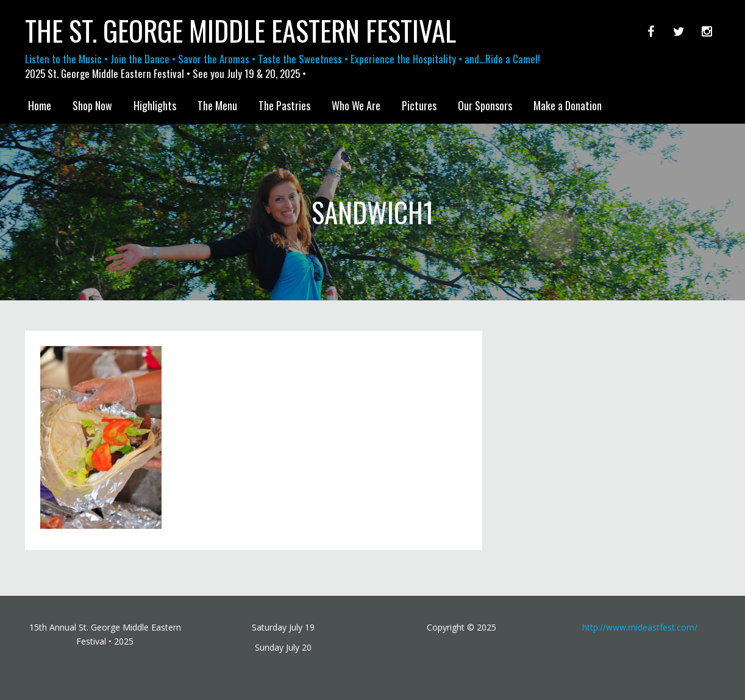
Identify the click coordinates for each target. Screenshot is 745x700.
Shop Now (92, 105)
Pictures (419, 105)
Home (40, 105)
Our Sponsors (485, 105)
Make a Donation (568, 105)
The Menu (217, 105)
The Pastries (284, 105)
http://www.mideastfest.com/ (640, 627)
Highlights (155, 105)
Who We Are (356, 105)
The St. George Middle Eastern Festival (241, 30)
